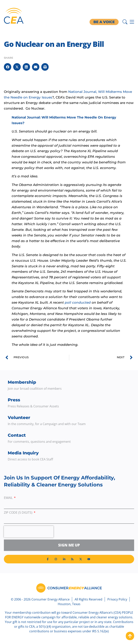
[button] (8, 67)
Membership (22, 382)
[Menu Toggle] (132, 22)
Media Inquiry (23, 453)
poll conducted (78, 302)
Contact (17, 435)
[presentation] (29, 532)
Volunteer (19, 418)
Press (14, 400)
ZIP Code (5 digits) (19, 513)
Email (9, 498)
